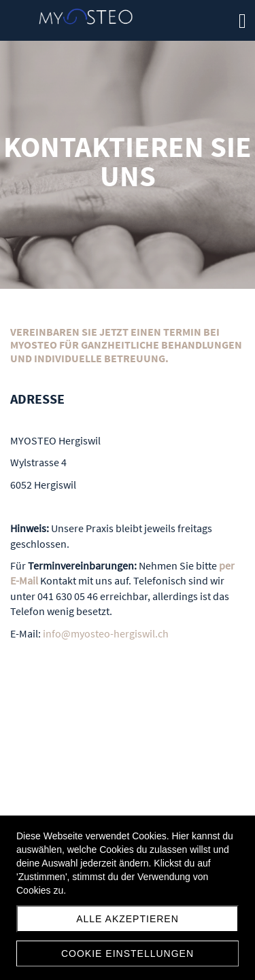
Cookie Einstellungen (128, 953)
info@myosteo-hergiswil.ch (106, 633)
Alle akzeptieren (128, 919)
